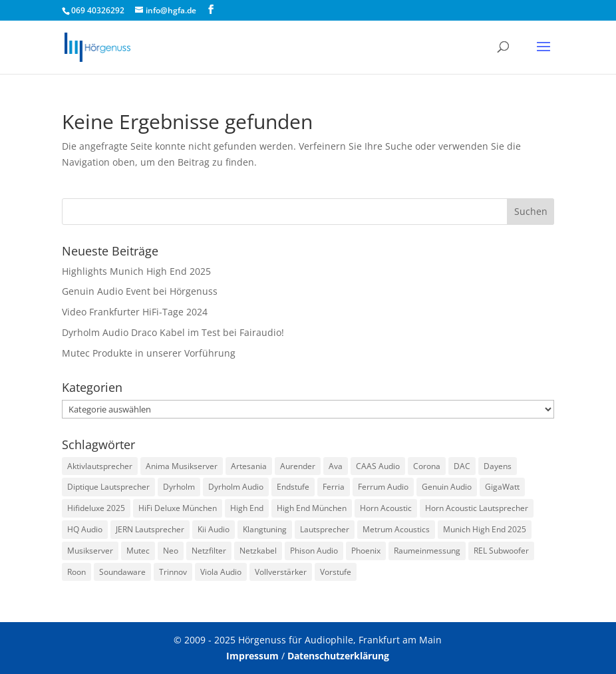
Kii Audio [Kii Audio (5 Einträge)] (214, 529)
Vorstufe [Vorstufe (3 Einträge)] (336, 572)
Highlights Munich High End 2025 (136, 271)
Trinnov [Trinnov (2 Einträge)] (173, 572)
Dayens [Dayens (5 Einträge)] (498, 466)
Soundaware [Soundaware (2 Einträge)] (122, 572)
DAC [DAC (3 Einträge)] (462, 466)
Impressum (252, 656)
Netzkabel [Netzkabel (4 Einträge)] (258, 551)
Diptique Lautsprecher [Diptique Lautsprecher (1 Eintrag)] (108, 487)
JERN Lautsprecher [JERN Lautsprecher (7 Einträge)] (150, 529)
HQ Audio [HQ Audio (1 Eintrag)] (85, 529)
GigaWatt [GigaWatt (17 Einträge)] (502, 487)
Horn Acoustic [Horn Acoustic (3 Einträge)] (386, 508)
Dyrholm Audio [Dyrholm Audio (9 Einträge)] (236, 487)
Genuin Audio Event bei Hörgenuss (140, 291)
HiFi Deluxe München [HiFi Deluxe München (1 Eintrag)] (178, 508)
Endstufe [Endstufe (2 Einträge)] (293, 487)
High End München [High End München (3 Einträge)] (312, 508)
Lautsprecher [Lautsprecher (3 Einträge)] (325, 529)
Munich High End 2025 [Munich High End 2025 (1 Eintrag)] (485, 529)
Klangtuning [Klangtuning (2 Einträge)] (265, 529)
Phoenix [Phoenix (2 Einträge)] (366, 551)
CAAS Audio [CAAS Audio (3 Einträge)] (378, 466)
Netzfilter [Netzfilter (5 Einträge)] (209, 551)
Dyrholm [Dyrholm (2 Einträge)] (179, 487)
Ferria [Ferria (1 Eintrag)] (334, 487)
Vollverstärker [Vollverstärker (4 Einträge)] (281, 572)
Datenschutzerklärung (338, 656)
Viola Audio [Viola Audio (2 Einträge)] (221, 572)
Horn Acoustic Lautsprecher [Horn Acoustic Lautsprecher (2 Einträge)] (477, 508)
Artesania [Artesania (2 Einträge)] (249, 466)
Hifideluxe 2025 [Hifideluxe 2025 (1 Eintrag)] (96, 508)
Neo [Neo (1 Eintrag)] (171, 551)
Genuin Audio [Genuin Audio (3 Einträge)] (447, 487)
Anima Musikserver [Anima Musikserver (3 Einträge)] (182, 466)
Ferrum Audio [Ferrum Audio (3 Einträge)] (383, 487)
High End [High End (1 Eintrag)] (247, 508)
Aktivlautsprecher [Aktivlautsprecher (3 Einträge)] (100, 466)
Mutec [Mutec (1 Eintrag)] (138, 551)
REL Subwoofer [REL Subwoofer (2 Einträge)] (501, 551)
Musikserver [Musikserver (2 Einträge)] (90, 551)
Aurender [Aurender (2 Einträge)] (298, 466)
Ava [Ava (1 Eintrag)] (336, 466)
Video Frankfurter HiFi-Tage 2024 (135, 312)
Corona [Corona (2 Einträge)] (427, 466)
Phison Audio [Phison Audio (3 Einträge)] (314, 551)
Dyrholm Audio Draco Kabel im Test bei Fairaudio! (173, 332)
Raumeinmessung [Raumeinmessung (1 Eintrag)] (427, 551)
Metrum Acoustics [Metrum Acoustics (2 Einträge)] (396, 529)
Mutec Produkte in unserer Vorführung (149, 353)
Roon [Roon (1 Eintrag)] (77, 572)
